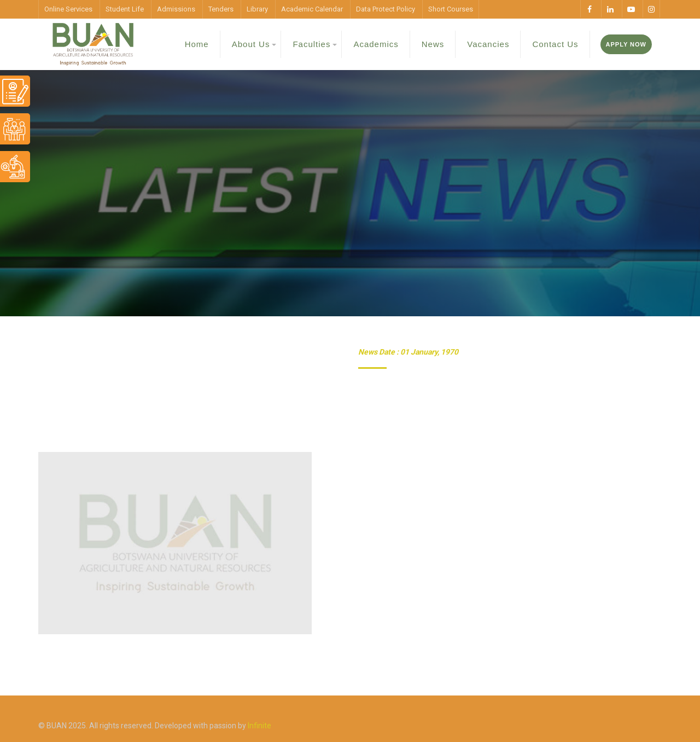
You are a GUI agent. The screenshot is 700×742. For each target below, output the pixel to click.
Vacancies (488, 44)
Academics (376, 44)
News (433, 44)
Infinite (259, 726)
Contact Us (555, 44)
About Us (251, 44)
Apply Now (626, 44)
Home (197, 44)
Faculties (311, 44)
